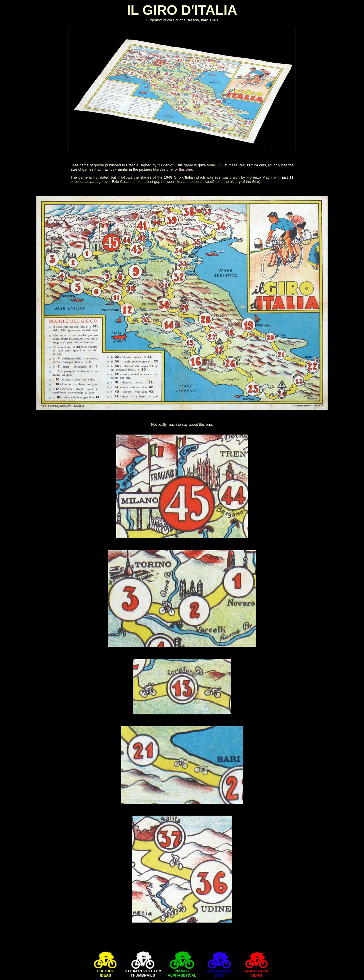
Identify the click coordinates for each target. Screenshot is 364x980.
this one (166, 169)
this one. (186, 169)
